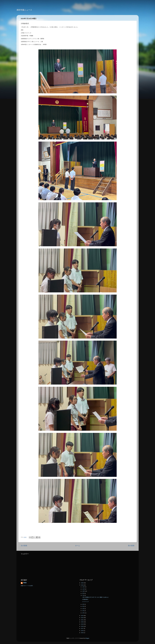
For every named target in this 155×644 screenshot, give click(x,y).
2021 (82, 620)
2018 (82, 626)
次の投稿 (24, 546)
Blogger (87, 638)
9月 (83, 593)
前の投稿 (131, 546)
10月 (84, 591)
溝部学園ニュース (24, 10)
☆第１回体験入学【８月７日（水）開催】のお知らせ (95, 597)
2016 (82, 631)
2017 (82, 628)
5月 (83, 606)
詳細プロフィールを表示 (27, 586)
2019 (82, 624)
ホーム (77, 546)
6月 (83, 604)
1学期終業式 (85, 599)
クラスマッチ (85, 602)
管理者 (25, 583)
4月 (83, 609)
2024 (82, 585)
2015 (82, 633)
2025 (82, 583)
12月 (84, 587)
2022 (82, 618)
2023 (82, 616)
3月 (83, 611)
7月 (83, 595)
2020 (82, 622)
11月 (84, 589)
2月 (83, 613)
